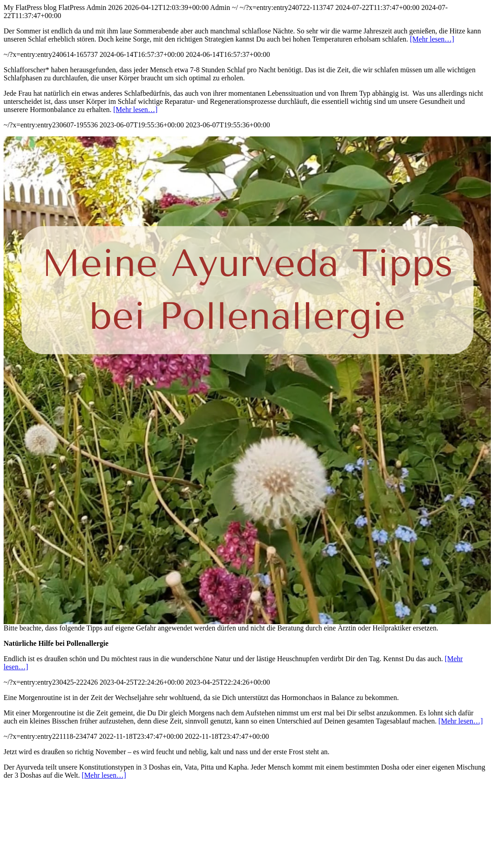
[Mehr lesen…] (432, 39)
